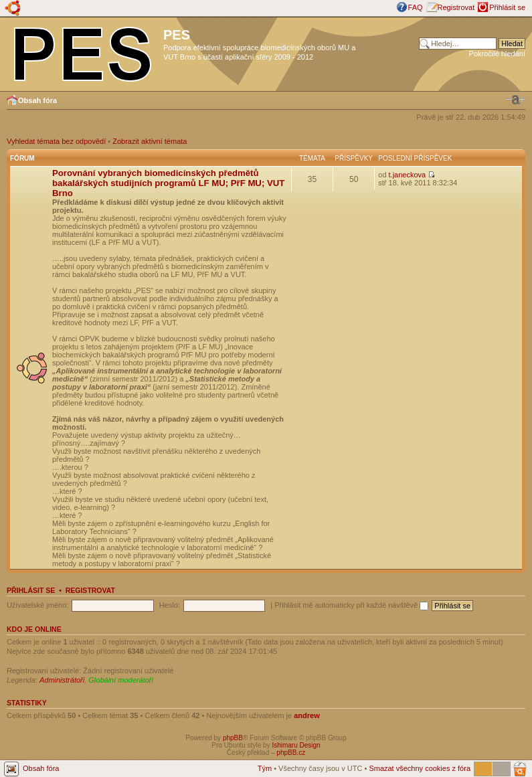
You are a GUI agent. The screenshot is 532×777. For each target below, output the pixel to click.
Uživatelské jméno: (37, 605)
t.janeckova (408, 175)
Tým (265, 768)
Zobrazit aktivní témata (150, 141)
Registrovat (456, 7)
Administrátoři (62, 680)
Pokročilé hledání (497, 54)
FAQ (416, 7)
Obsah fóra (37, 100)
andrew (307, 715)
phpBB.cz (291, 753)
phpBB (233, 738)
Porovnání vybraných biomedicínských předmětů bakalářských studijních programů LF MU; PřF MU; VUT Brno (168, 183)
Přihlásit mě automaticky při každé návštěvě (351, 605)
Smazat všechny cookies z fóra (420, 768)
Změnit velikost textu (515, 100)
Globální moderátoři (121, 680)
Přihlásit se (507, 7)
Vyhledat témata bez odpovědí (56, 141)
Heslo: (170, 605)
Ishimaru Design (296, 745)
